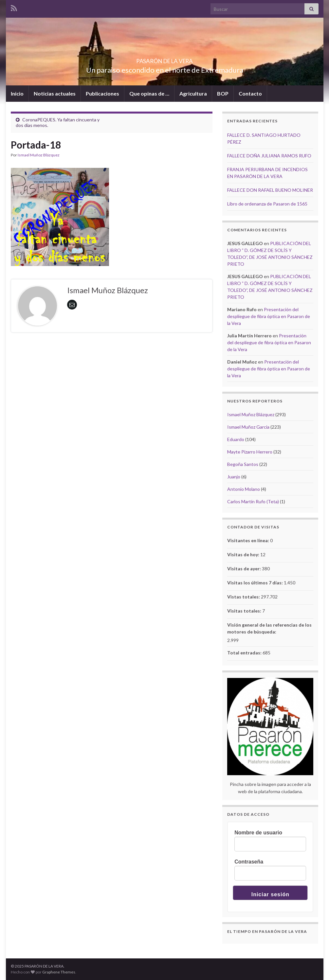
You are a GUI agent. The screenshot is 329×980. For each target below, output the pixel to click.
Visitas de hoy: (244, 554)
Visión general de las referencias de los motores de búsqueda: (269, 628)
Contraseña (249, 862)
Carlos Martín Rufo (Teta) (253, 501)
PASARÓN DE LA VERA (165, 59)
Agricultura (193, 93)
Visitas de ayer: (245, 569)
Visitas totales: (245, 611)
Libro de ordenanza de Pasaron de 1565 (267, 204)
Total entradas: (245, 653)
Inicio (17, 93)
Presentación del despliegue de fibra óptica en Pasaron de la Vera (269, 316)
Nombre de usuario (258, 833)
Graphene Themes (59, 972)
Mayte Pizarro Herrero (250, 452)
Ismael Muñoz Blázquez (39, 155)
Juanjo (234, 477)
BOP (223, 93)
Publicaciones (102, 93)
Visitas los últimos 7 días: (256, 583)
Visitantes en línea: (249, 540)
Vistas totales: (244, 597)
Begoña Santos (243, 464)
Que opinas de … (149, 93)
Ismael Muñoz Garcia (248, 427)
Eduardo (236, 439)
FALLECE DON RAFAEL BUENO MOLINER (270, 190)
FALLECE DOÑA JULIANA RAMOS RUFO (269, 156)
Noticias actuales (55, 93)
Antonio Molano (244, 489)
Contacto (250, 93)
